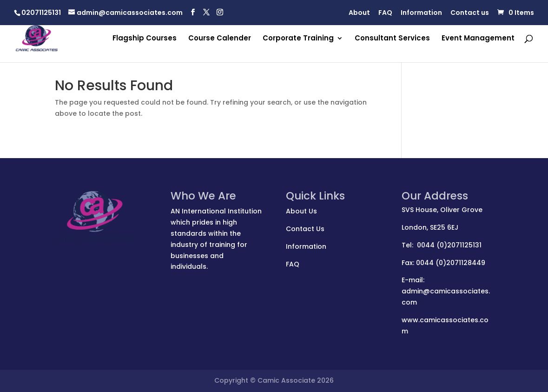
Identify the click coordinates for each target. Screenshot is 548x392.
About (359, 13)
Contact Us (305, 229)
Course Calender (220, 39)
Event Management (478, 39)
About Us (301, 211)
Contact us (470, 13)
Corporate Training (298, 39)
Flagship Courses (145, 39)
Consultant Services (392, 39)
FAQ (385, 13)
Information (421, 13)
